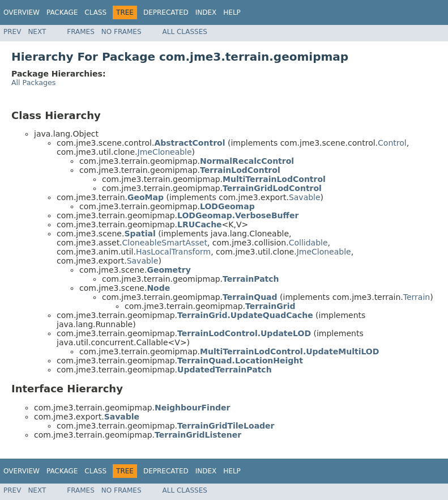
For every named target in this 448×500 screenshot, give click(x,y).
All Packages (33, 82)
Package (62, 12)
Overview (22, 12)
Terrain (417, 297)
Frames (81, 32)
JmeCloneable (165, 152)
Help (232, 12)
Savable (305, 197)
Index (206, 12)
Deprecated (166, 12)
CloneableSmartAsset (165, 243)
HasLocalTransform (173, 252)
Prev (12, 32)
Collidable (308, 243)
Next (37, 32)
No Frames (121, 32)
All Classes (185, 32)
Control (392, 143)
